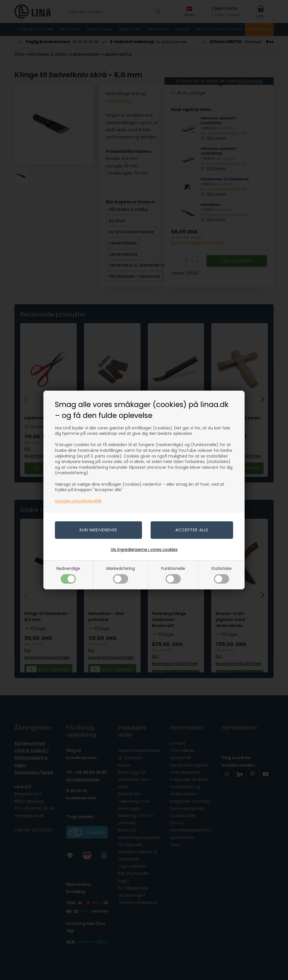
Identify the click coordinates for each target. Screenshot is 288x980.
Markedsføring (121, 575)
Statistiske (221, 575)
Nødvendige (68, 575)
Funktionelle (173, 575)
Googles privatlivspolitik (78, 501)
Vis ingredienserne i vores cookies (144, 549)
